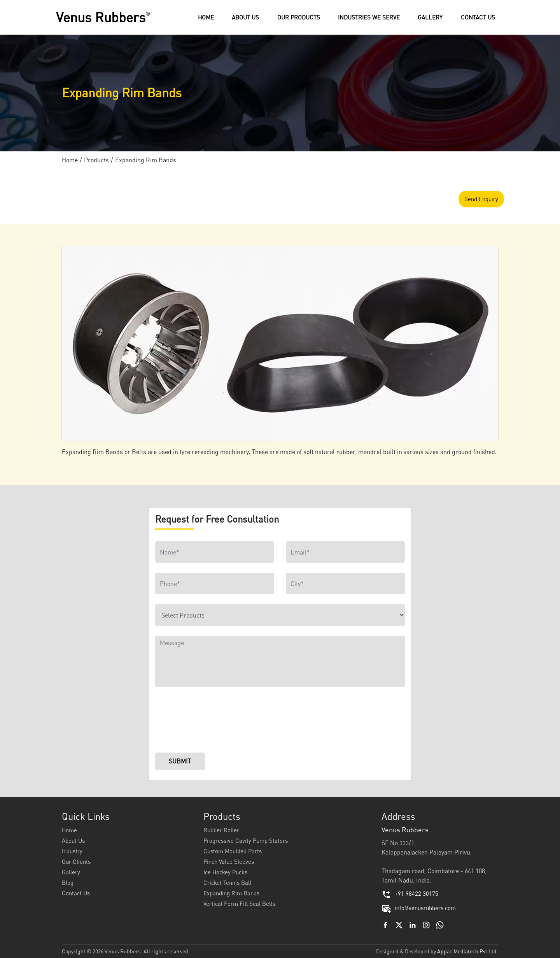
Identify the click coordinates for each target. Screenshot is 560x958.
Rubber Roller (221, 830)
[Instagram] (426, 924)
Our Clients (76, 861)
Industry (72, 851)
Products (96, 160)
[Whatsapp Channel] (440, 924)
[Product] (280, 615)
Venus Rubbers (104, 17)
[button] (299, 17)
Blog (68, 883)
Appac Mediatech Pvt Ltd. (468, 951)
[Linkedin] (413, 924)
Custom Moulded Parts (233, 851)
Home (70, 160)
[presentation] (214, 722)
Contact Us (76, 893)
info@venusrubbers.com (419, 908)
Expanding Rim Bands (231, 893)
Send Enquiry (481, 199)
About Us (73, 840)
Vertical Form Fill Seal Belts (239, 904)
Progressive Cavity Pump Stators (246, 840)
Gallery (71, 872)
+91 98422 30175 (410, 893)
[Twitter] (399, 924)
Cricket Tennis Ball (227, 883)
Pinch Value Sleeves (229, 861)
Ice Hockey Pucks (225, 872)
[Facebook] (385, 924)
